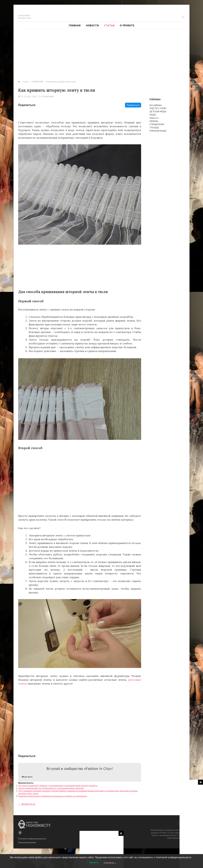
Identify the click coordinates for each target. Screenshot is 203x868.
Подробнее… (110, 863)
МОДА (153, 115)
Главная (75, 25)
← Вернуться (27, 804)
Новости (92, 25)
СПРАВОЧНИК (48, 97)
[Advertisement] (101, 849)
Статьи (109, 25)
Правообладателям (27, 842)
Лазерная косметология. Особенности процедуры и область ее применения (53, 796)
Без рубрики (156, 105)
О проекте (127, 25)
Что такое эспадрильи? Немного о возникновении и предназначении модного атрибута (58, 786)
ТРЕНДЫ (154, 128)
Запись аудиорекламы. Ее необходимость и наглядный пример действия (51, 788)
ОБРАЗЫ (154, 121)
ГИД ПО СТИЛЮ (158, 108)
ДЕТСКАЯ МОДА (158, 111)
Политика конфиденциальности (32, 839)
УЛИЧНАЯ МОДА (158, 131)
